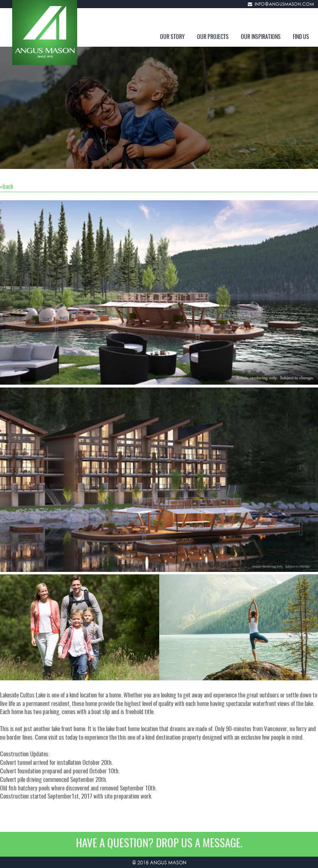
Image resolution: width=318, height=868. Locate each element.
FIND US (301, 37)
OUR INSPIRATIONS (261, 37)
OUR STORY (172, 37)
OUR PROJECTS (213, 37)
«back (6, 187)
